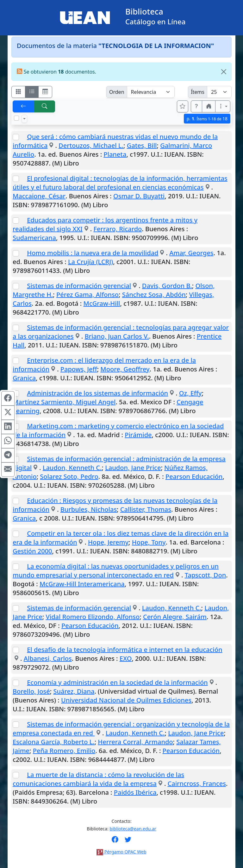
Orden (117, 92)
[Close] (224, 72)
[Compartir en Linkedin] (8, 427)
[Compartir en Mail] (8, 470)
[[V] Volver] (23, 106)
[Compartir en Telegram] (8, 455)
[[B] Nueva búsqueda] (45, 106)
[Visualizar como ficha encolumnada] (32, 92)
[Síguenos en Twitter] (128, 841)
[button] (196, 106)
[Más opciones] (223, 106)
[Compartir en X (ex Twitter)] (8, 413)
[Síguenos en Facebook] (115, 841)
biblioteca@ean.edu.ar (133, 829)
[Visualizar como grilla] (45, 92)
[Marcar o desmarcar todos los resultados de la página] (16, 118)
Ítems (198, 92)
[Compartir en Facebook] (8, 399)
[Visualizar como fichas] (18, 92)
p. (207, 119)
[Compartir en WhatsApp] (8, 441)
